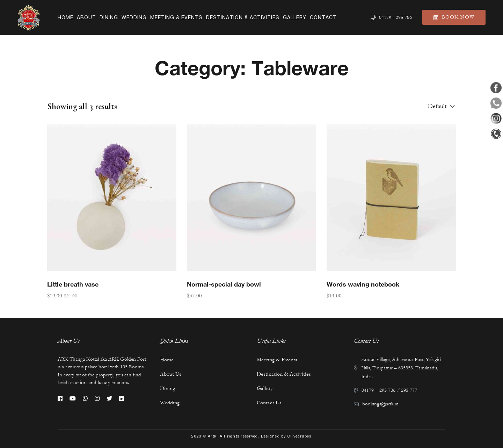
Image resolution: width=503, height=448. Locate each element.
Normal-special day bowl (224, 286)
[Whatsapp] (85, 398)
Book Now (454, 17)
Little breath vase (73, 286)
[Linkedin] (122, 398)
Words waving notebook (363, 286)
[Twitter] (109, 398)
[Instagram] (97, 398)
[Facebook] (60, 398)
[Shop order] (442, 106)
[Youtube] (73, 398)
